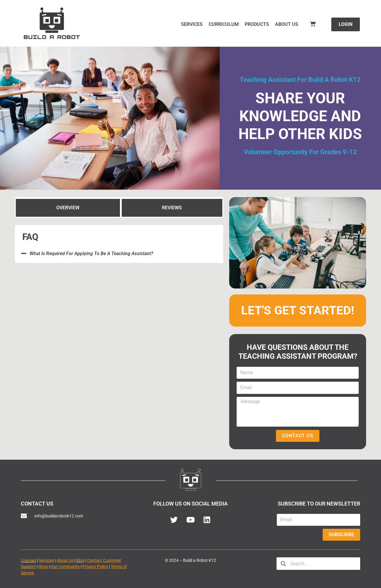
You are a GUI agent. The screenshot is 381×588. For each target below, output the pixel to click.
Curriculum (224, 24)
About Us (287, 24)
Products (257, 24)
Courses (28, 560)
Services (192, 24)
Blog (80, 560)
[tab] (68, 208)
